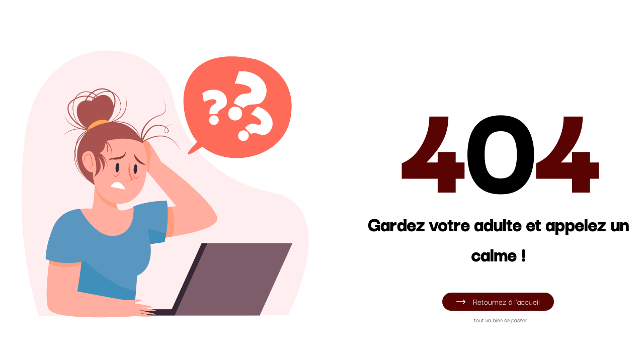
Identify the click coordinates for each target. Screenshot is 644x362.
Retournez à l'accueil (498, 301)
